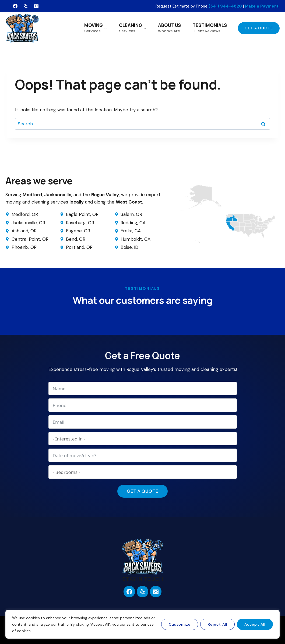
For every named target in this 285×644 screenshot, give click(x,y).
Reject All (217, 624)
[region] (142, 624)
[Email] (36, 6)
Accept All (255, 624)
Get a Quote (259, 28)
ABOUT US (169, 28)
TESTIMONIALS (210, 28)
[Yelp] (26, 6)
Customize (180, 624)
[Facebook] (15, 6)
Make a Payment (262, 6)
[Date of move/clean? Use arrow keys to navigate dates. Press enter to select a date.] (143, 455)
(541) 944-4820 (225, 6)
